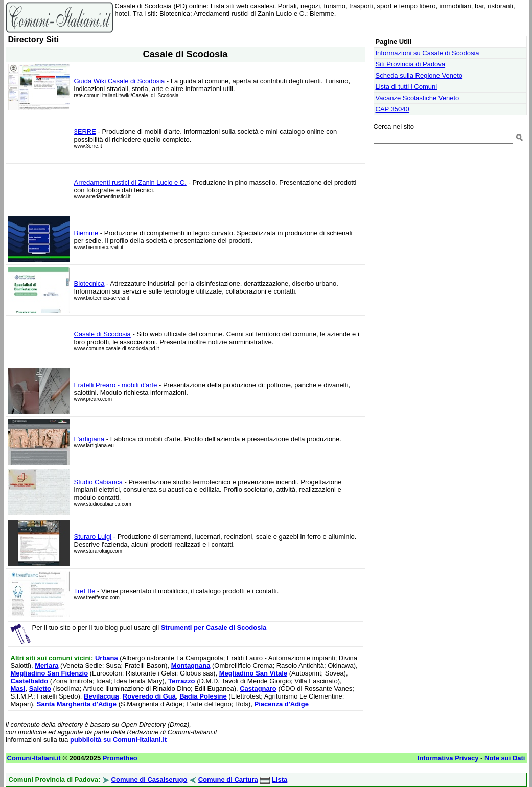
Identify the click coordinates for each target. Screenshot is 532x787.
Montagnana (191, 666)
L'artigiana (89, 439)
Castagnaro (258, 689)
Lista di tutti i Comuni (407, 87)
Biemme (86, 233)
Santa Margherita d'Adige (77, 704)
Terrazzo (182, 681)
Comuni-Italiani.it (34, 758)
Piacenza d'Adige (281, 704)
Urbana (107, 658)
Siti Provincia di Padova (411, 64)
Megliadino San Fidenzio (50, 673)
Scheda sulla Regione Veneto (419, 75)
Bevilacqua (101, 696)
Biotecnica (89, 284)
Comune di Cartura (228, 780)
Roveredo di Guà (149, 696)
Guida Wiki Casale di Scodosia (120, 81)
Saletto (40, 689)
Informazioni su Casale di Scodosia (427, 53)
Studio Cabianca (98, 482)
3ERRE (85, 132)
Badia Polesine (203, 696)
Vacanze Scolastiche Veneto (418, 98)
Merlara (47, 666)
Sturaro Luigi (93, 537)
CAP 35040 (392, 109)
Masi (18, 689)
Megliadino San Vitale (253, 673)
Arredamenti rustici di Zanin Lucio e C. (130, 182)
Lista (280, 780)
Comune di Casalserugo (149, 780)
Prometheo (120, 758)
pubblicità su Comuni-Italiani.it (118, 740)
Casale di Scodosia (102, 334)
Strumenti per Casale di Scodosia (214, 628)
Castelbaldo (30, 681)
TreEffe (85, 591)
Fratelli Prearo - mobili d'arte (116, 385)
